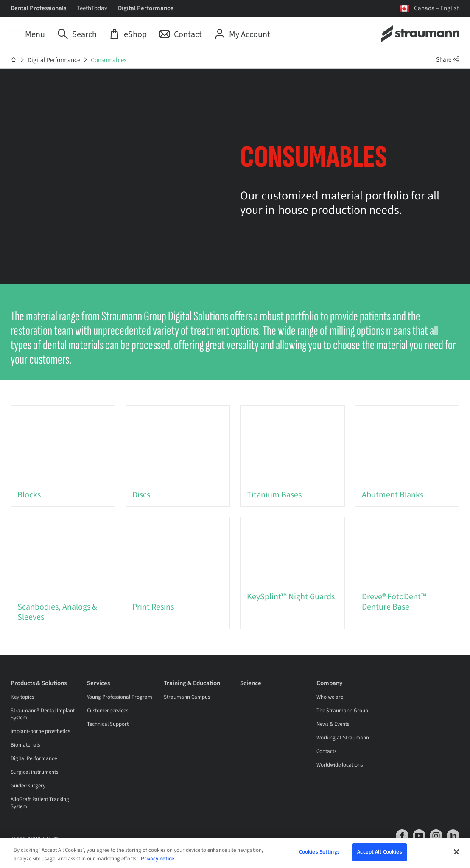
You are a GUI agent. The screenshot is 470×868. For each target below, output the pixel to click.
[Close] (456, 852)
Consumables (109, 60)
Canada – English (437, 8)
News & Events (333, 725)
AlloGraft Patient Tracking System (40, 803)
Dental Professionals (38, 8)
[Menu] (28, 34)
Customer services (108, 711)
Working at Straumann (343, 738)
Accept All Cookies (379, 853)
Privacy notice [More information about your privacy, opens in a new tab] (158, 859)
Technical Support (108, 725)
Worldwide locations (340, 765)
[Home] (14, 60)
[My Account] (242, 34)
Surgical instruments (34, 772)
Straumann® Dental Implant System (43, 715)
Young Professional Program (120, 697)
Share (448, 60)
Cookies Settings (319, 853)
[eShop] (128, 34)
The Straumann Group (342, 711)
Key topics (22, 697)
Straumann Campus (187, 697)
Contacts (326, 752)
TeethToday (92, 8)
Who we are (330, 697)
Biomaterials (25, 745)
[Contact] (181, 34)
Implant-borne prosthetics (40, 732)
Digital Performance (146, 8)
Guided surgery (28, 786)
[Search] (77, 34)
